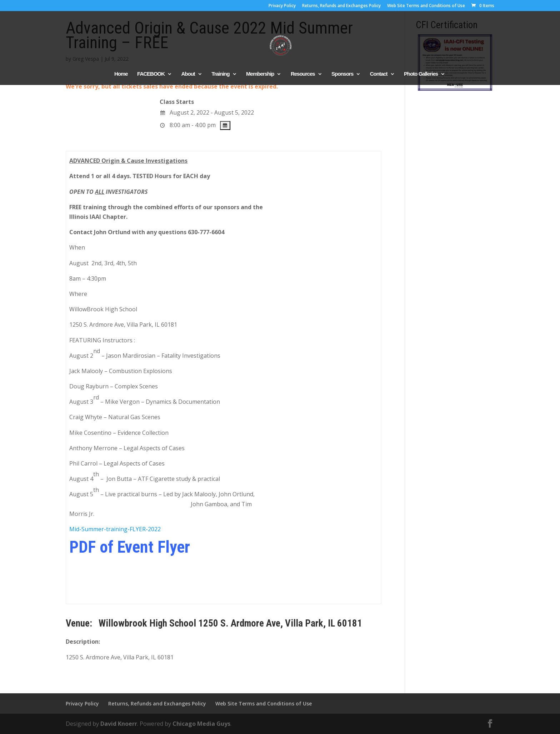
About (188, 74)
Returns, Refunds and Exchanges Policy (341, 6)
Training (220, 74)
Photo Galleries (421, 74)
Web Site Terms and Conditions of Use (426, 6)
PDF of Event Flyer (130, 547)
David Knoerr (119, 724)
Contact (379, 74)
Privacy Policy (282, 6)
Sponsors (342, 74)
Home (121, 74)
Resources (303, 74)
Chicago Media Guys (201, 724)
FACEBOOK (151, 74)
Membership (260, 74)
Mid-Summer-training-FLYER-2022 (115, 529)
